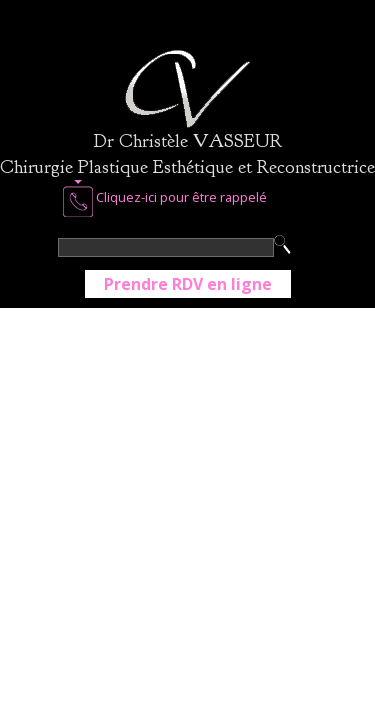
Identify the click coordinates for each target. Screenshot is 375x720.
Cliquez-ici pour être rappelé (165, 198)
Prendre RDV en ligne (188, 284)
